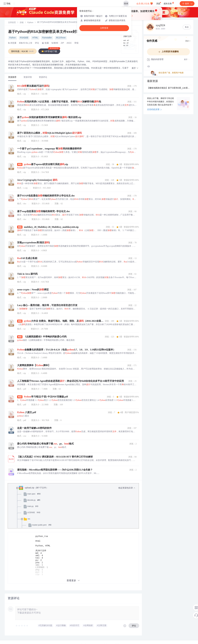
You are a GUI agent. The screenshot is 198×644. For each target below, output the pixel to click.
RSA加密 (24, 38)
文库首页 (12, 23)
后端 (22, 23)
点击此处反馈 (154, 110)
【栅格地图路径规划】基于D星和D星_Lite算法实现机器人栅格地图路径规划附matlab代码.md (168, 88)
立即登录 (104, 28)
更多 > (188, 41)
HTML (35, 38)
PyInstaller (47, 38)
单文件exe (61, 38)
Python (30, 23)
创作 (187, 4)
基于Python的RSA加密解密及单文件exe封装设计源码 (51, 32)
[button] (135, 68)
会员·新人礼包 (145, 3)
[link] (12, 23)
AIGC (69, 43)
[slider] (22, 630)
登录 (126, 4)
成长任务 (169, 3)
